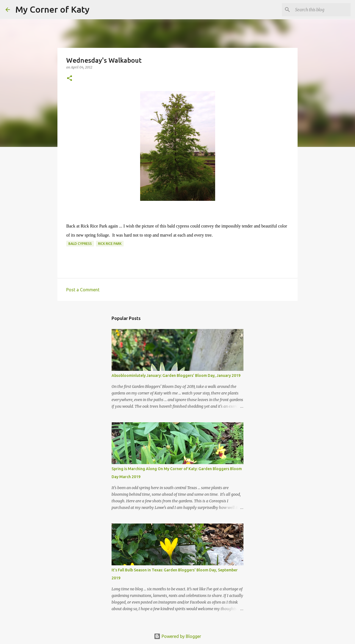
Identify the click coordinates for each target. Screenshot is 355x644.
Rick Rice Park (110, 244)
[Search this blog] (322, 10)
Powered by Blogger (177, 636)
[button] (70, 79)
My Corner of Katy (52, 9)
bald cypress (80, 244)
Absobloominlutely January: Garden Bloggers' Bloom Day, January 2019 (176, 376)
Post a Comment (83, 290)
